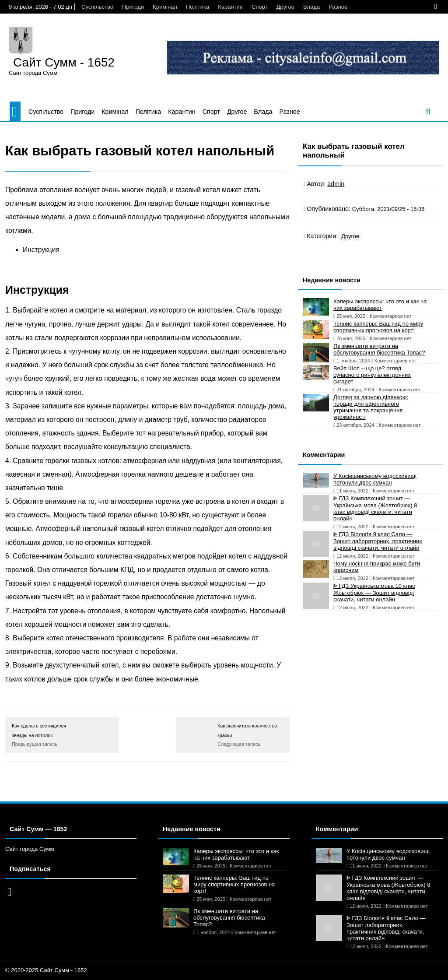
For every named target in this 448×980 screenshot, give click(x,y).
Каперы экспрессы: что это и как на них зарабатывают (380, 305)
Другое (285, 7)
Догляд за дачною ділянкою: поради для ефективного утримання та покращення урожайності (371, 407)
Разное (338, 7)
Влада (311, 7)
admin (336, 184)
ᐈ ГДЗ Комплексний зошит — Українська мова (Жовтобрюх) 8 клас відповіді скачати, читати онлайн (375, 508)
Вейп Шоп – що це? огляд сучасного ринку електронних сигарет (372, 375)
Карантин (230, 7)
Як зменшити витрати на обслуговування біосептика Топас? (379, 349)
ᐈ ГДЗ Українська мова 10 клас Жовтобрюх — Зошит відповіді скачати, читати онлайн (374, 593)
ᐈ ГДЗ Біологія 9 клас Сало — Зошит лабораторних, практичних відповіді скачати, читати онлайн (378, 541)
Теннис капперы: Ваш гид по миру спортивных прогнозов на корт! (378, 327)
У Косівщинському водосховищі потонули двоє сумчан (375, 479)
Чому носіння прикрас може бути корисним (377, 567)
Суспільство (97, 7)
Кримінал (165, 7)
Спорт (260, 7)
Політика (198, 7)
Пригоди (133, 7)
